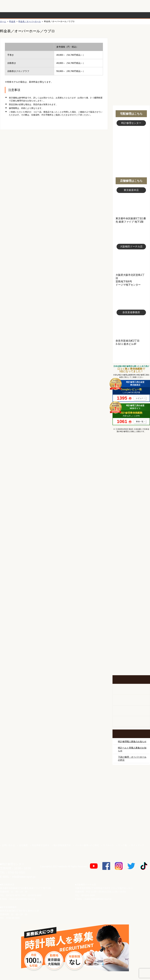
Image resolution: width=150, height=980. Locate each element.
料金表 (87, 15)
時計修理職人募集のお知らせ (132, 742)
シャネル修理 (131, 559)
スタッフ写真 (131, 143)
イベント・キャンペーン (131, 664)
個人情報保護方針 (62, 845)
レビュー (140, 398)
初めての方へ (131, 47)
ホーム (3, 21)
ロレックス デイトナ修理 (131, 477)
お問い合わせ (137, 6)
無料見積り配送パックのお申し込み (54, 154)
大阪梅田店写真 (131, 261)
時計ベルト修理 (131, 606)
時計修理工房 (13, 858)
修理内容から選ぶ (62, 15)
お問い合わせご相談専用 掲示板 (131, 643)
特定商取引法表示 (41, 845)
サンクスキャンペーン (131, 787)
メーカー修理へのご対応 (87, 845)
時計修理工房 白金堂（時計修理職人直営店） (13, 8)
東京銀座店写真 (131, 205)
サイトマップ (137, 845)
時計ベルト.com (131, 831)
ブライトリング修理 (131, 547)
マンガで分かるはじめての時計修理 (131, 448)
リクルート (109, 845)
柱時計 (131, 689)
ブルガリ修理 (131, 524)
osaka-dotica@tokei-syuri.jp (98, 899)
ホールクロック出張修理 (131, 700)
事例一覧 (140, 422)
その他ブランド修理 (131, 582)
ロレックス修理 (131, 465)
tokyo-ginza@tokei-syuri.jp (22, 899)
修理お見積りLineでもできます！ (111, 6)
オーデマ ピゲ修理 (131, 571)
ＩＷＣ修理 (131, 536)
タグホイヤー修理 (131, 512)
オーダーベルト (131, 722)
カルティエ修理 (131, 501)
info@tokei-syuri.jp (24, 877)
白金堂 (131, 820)
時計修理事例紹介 (112, 15)
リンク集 (122, 845)
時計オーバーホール (131, 594)
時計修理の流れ (12, 15)
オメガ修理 (131, 489)
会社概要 (23, 845)
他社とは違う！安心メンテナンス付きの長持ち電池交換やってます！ (131, 623)
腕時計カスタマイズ (131, 711)
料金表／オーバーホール (30, 21)
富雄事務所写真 (131, 327)
